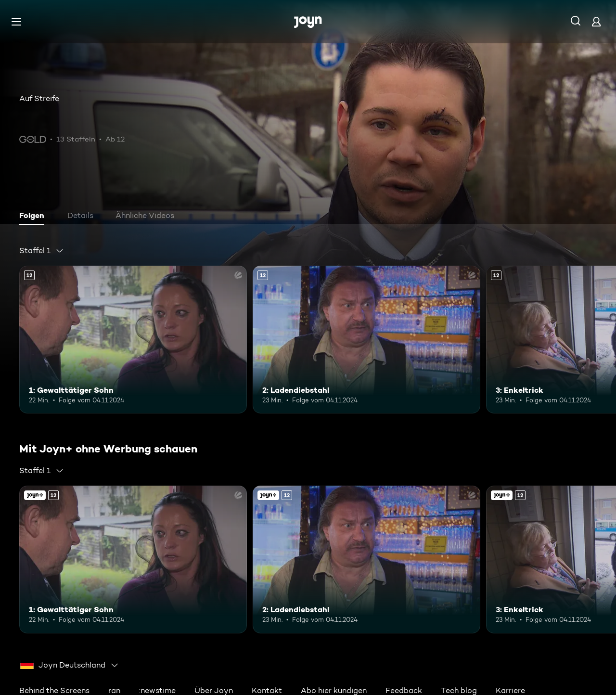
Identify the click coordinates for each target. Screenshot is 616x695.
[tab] (34, 217)
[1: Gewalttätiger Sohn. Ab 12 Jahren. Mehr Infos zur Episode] (133, 340)
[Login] (596, 21)
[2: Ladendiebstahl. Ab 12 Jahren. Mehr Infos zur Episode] (366, 340)
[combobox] (42, 251)
